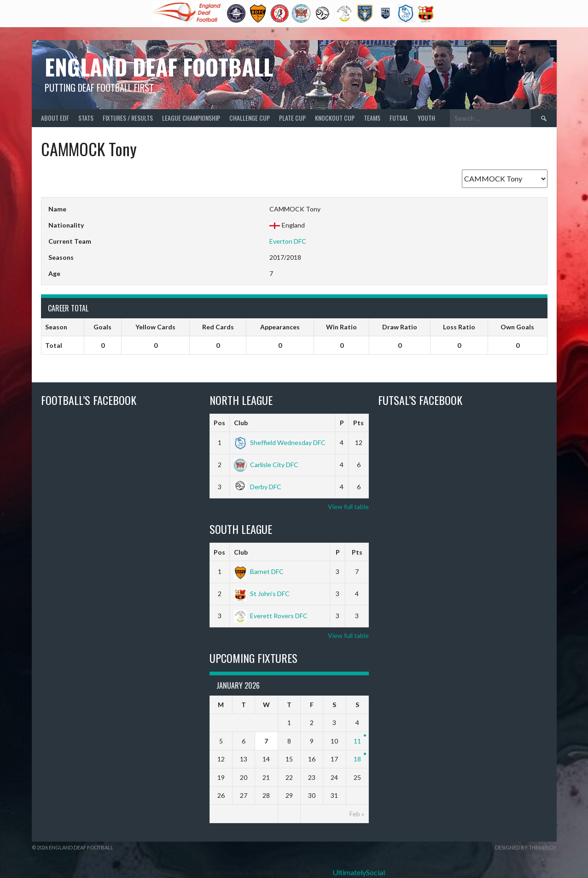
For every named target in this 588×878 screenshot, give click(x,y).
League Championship (191, 118)
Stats (86, 118)
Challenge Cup (250, 118)
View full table (348, 506)
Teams (372, 118)
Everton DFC (288, 241)
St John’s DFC (262, 594)
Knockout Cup (335, 118)
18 (357, 759)
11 (357, 741)
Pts (358, 423)
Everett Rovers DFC (271, 616)
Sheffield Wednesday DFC (280, 442)
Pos (219, 423)
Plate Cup (292, 118)
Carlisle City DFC (266, 465)
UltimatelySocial (359, 872)
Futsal (399, 118)
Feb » (357, 814)
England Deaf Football (159, 67)
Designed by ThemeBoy (526, 847)
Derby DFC (258, 487)
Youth (426, 118)
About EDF (55, 118)
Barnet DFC (259, 571)
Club (241, 423)
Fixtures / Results (128, 118)
